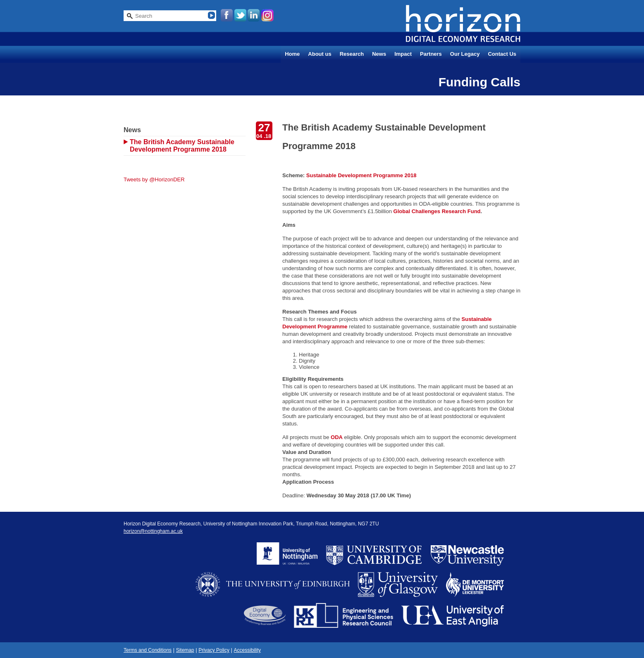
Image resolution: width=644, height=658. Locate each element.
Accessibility (247, 650)
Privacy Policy (214, 650)
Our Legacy (465, 54)
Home (292, 54)
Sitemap (185, 650)
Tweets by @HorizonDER (154, 179)
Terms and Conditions (148, 650)
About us (320, 54)
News (379, 54)
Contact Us (502, 54)
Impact (403, 54)
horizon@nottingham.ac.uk (153, 531)
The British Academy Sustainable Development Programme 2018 (182, 146)
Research (352, 54)
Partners (431, 54)
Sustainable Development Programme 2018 (361, 175)
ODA (337, 437)
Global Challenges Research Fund (437, 211)
